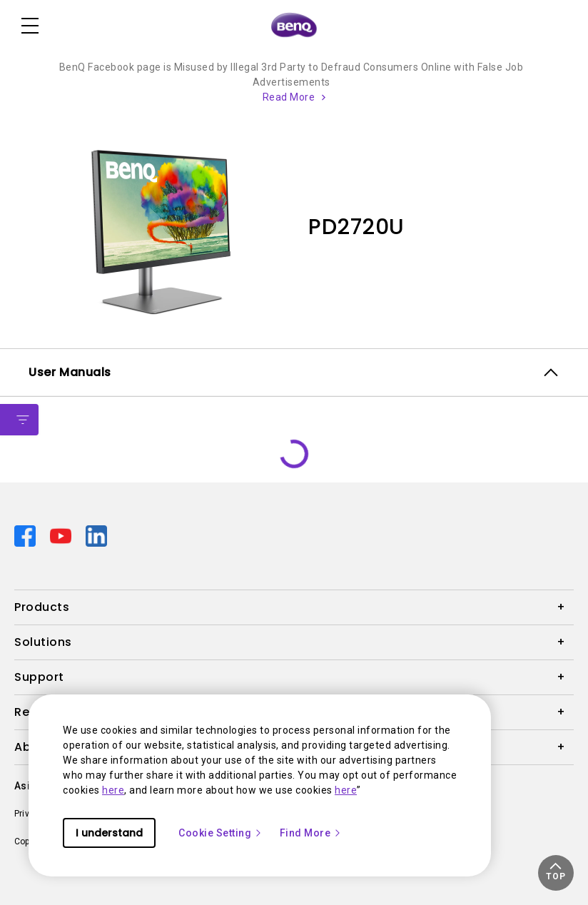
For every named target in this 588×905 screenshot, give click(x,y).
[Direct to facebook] (26, 535)
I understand (109, 833)
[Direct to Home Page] (294, 26)
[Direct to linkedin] (96, 535)
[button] (556, 873)
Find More (311, 833)
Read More (289, 97)
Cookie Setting (220, 833)
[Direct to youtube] (62, 535)
